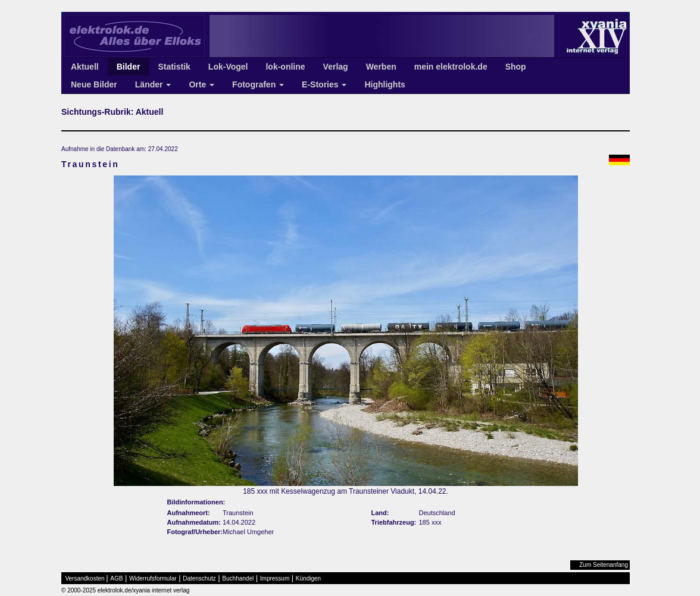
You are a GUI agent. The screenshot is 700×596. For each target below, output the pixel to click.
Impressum (275, 578)
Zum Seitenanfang (604, 565)
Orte (201, 84)
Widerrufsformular (153, 578)
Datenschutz (199, 578)
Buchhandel (238, 578)
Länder (153, 84)
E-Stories (324, 84)
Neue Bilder (94, 84)
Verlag (336, 67)
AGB (116, 578)
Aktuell (85, 67)
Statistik (174, 67)
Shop (516, 67)
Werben (381, 67)
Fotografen (258, 84)
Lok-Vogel (228, 67)
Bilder (129, 67)
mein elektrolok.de (451, 67)
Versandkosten (85, 578)
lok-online (285, 67)
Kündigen (308, 578)
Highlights (385, 84)
